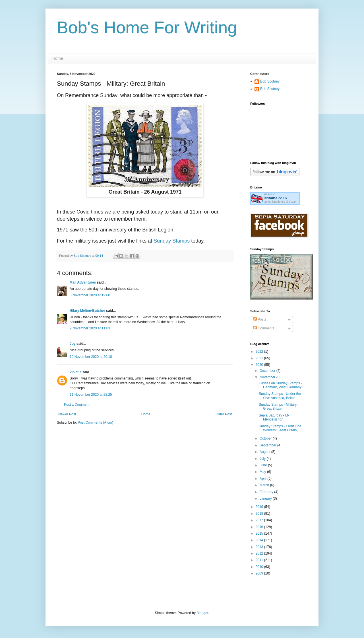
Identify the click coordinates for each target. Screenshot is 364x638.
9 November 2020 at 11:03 (90, 328)
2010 (260, 567)
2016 (260, 527)
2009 (260, 573)
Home (58, 58)
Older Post (224, 414)
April (263, 479)
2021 (260, 358)
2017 (260, 520)
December (268, 371)
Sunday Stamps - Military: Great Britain (278, 407)
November (268, 377)
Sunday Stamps (172, 241)
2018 (260, 514)
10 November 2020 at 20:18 (91, 357)
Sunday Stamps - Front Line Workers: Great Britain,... (280, 428)
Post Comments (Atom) (95, 422)
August (265, 452)
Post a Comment (77, 405)
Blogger (202, 613)
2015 (260, 534)
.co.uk (275, 198)
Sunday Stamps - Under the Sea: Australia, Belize (280, 396)
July (263, 459)
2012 (260, 553)
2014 (260, 540)
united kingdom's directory (280, 202)
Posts (260, 319)
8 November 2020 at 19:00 (90, 295)
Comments (264, 328)
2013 (260, 547)
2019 (260, 507)
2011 (260, 560)
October (266, 438)
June (264, 465)
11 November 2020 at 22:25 (91, 395)
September (268, 445)
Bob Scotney (270, 81)
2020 (260, 365)
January (266, 498)
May (263, 472)
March (265, 485)
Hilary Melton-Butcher (87, 311)
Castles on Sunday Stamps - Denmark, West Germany (280, 385)
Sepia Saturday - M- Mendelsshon (274, 417)
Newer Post (67, 414)
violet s (76, 372)
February (267, 492)
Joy (73, 344)
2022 (260, 352)
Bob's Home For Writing (147, 27)
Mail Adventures (83, 282)
